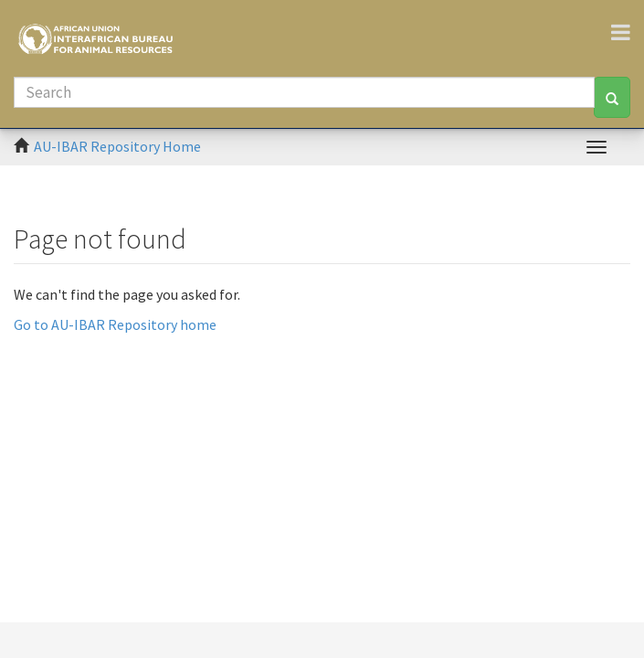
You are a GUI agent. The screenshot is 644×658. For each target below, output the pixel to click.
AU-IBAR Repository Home (117, 146)
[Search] (304, 92)
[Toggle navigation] (628, 32)
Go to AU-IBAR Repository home (115, 324)
